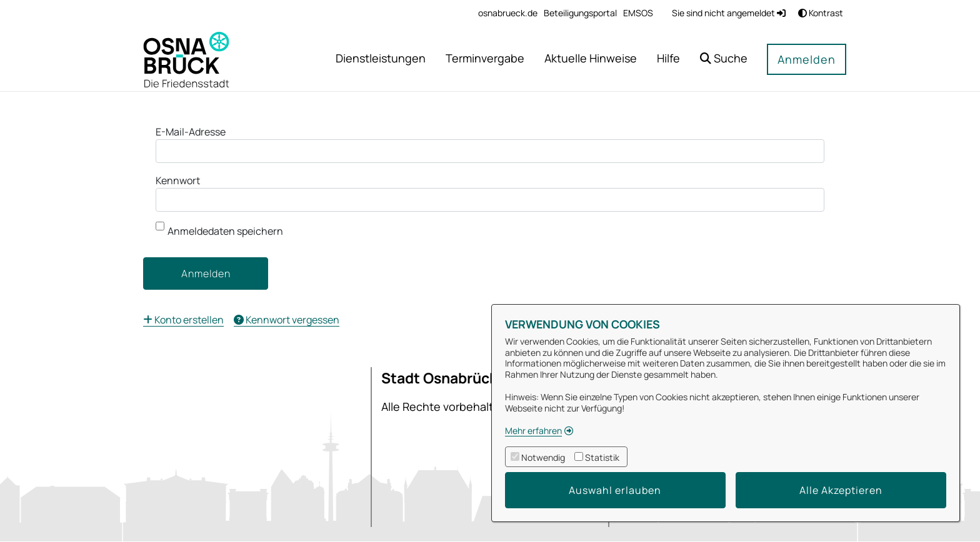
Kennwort (178, 180)
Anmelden (807, 59)
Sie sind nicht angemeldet (729, 13)
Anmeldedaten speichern (219, 230)
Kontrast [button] (821, 13)
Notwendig (543, 457)
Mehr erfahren (533, 431)
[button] (724, 60)
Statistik (602, 457)
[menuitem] (508, 13)
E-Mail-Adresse (191, 132)
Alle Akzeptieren (841, 490)
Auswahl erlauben (615, 490)
